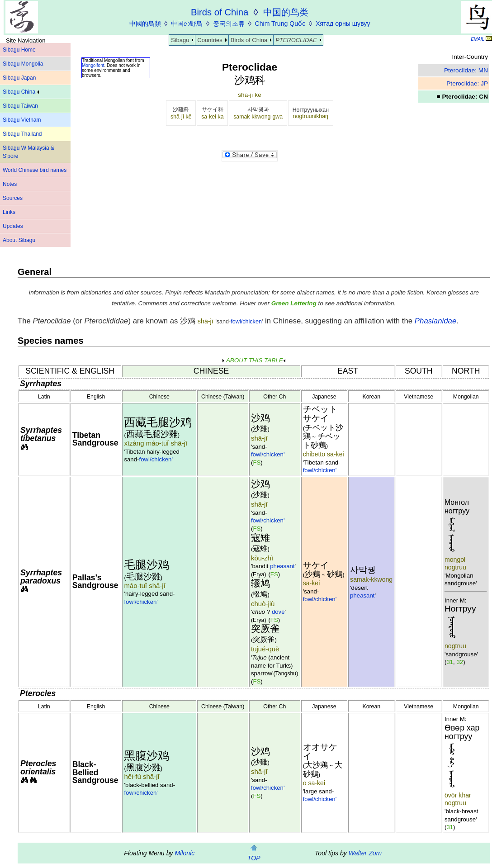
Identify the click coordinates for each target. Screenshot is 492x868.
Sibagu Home (19, 50)
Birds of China (249, 40)
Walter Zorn (365, 853)
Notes (10, 184)
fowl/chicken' (156, 459)
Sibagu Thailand (22, 134)
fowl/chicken (246, 322)
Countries (210, 40)
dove (278, 612)
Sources (13, 198)
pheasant (282, 566)
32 (460, 662)
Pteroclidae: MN (466, 70)
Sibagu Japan (19, 78)
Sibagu (180, 40)
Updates (13, 226)
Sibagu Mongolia (23, 64)
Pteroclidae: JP (467, 83)
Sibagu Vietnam (22, 120)
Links (9, 212)
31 (450, 662)
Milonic (184, 853)
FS (257, 462)
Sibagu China (21, 92)
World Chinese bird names (35, 170)
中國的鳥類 (145, 24)
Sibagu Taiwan (20, 106)
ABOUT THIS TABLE (254, 360)
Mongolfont (93, 65)
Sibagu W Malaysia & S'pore (28, 152)
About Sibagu (19, 240)
